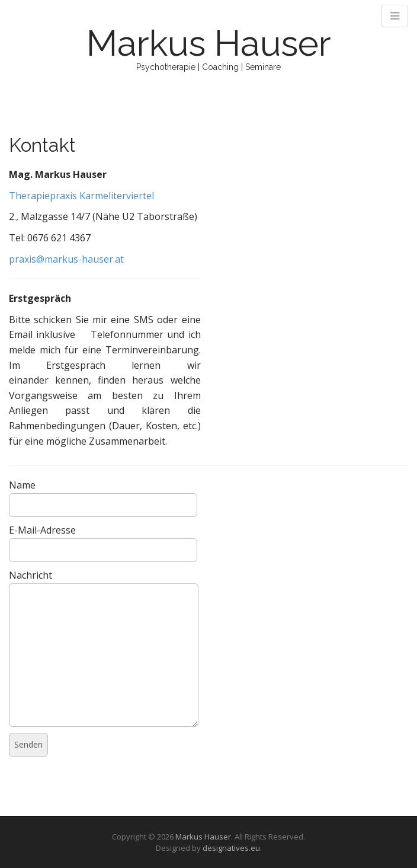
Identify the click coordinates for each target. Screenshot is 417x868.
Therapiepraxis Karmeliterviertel (81, 196)
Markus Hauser (209, 43)
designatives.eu (231, 848)
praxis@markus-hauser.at (66, 259)
